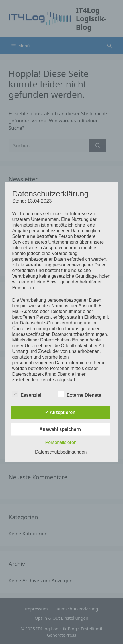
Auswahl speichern (60, 429)
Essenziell (27, 394)
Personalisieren (61, 442)
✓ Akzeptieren (60, 412)
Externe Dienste (80, 394)
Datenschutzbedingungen (61, 452)
